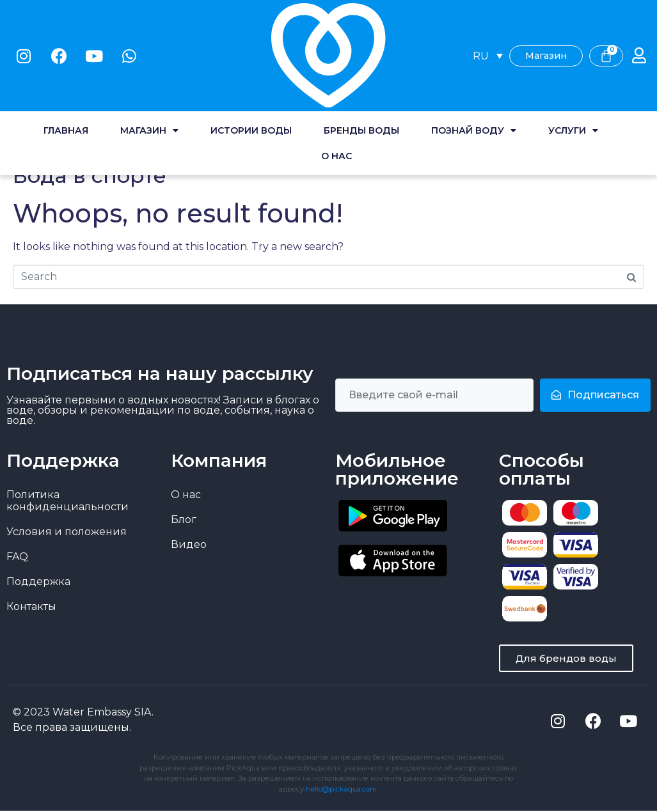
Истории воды (251, 58)
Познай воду (474, 58)
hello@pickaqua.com (341, 790)
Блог (184, 519)
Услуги (573, 58)
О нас (336, 83)
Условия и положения (67, 532)
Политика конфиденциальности (67, 501)
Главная (66, 58)
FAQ (17, 557)
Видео (189, 544)
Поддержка (38, 582)
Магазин (149, 58)
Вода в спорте (90, 176)
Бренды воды (361, 58)
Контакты (31, 606)
